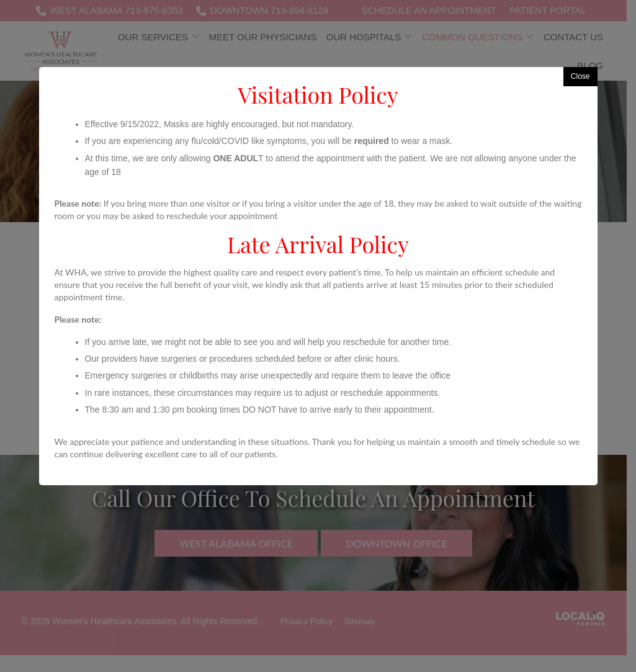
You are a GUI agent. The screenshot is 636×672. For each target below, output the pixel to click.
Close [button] (580, 76)
